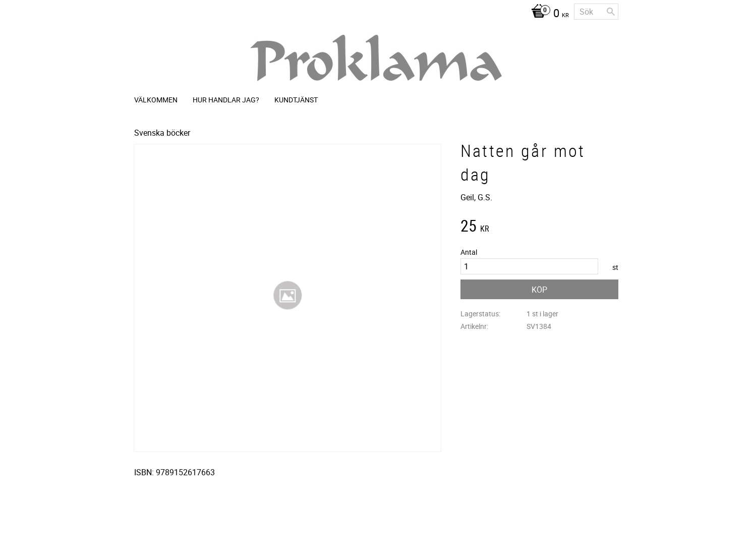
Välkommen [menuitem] (156, 100)
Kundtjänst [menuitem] (296, 100)
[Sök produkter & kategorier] (596, 12)
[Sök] (611, 12)
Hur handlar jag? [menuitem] (226, 100)
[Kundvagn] (547, 14)
